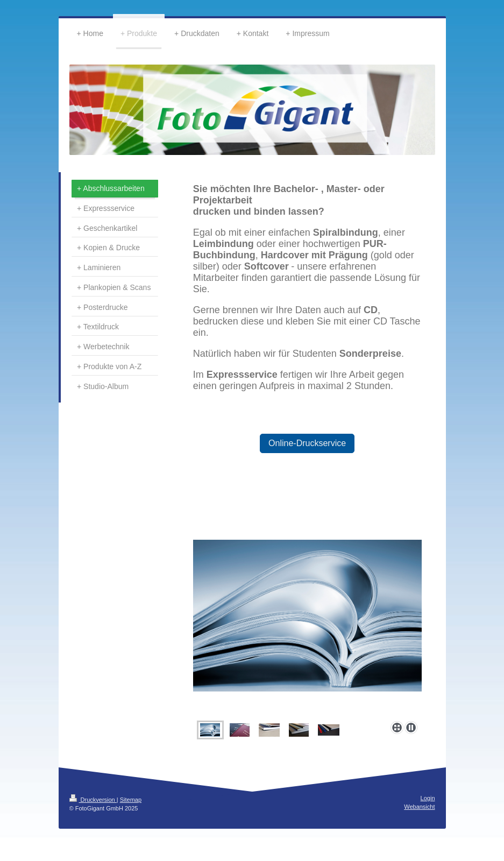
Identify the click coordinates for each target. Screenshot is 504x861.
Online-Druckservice (307, 443)
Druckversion (93, 800)
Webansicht (419, 807)
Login (428, 798)
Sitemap (131, 800)
